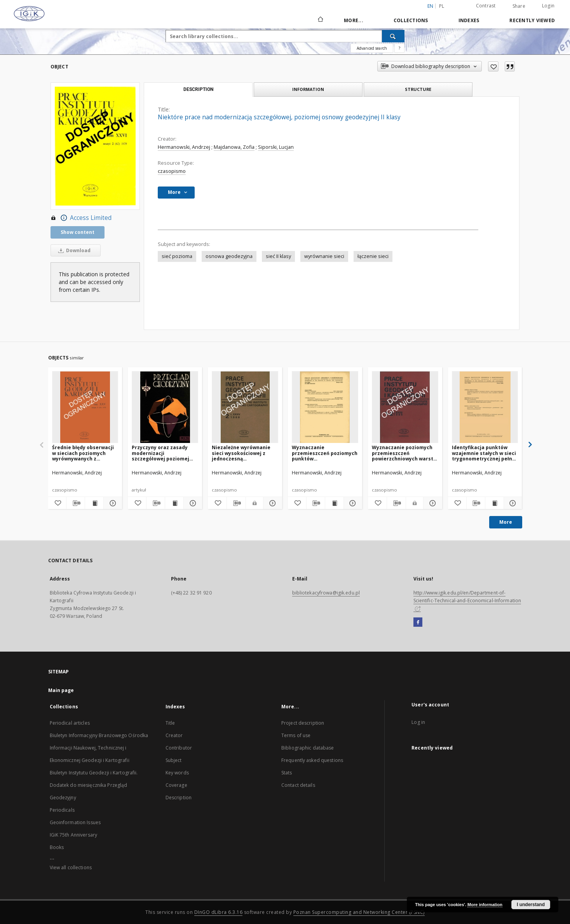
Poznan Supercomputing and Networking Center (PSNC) (359, 912)
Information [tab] (308, 89)
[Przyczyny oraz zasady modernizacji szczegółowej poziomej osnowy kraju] (165, 407)
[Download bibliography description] (76, 503)
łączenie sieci (373, 256)
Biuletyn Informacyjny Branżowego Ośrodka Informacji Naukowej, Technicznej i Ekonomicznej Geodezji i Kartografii (99, 748)
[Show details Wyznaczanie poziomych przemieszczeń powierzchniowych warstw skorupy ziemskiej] (432, 503)
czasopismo (172, 171)
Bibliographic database (308, 748)
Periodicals (62, 810)
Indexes (469, 20)
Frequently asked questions (312, 760)
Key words (177, 773)
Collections (411, 20)
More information (485, 905)
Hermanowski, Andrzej (184, 147)
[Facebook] (418, 622)
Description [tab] (198, 89)
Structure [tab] (418, 89)
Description (179, 798)
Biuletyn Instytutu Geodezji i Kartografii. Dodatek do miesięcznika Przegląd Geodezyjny (94, 785)
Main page (61, 690)
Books (57, 847)
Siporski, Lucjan (276, 147)
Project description (303, 723)
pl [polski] (442, 6)
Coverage (176, 785)
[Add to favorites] (493, 66)
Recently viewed (532, 20)
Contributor (179, 748)
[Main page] (320, 20)
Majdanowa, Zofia (234, 147)
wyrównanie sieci (324, 256)
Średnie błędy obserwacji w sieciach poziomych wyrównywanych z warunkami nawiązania (83, 453)
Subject (174, 760)
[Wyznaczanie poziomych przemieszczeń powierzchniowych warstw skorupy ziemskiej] (405, 407)
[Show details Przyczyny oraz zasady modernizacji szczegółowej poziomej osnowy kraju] (192, 503)
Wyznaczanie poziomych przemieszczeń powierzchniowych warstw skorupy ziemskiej (404, 453)
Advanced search (372, 48)
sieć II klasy (278, 256)
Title (170, 723)
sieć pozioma (177, 256)
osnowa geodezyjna (229, 256)
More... (354, 20)
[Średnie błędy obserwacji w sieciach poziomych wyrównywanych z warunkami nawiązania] (85, 407)
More (506, 522)
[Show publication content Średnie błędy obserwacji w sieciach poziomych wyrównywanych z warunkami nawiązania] (94, 503)
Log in (418, 722)
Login (548, 6)
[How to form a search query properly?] (399, 48)
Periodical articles (70, 723)
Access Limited (81, 218)
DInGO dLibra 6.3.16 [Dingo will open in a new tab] (219, 912)
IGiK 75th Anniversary (74, 835)
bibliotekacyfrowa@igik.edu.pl (326, 593)
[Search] (393, 36)
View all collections (71, 867)
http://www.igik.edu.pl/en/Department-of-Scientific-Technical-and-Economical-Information (467, 600)
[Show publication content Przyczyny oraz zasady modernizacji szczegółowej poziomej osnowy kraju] (174, 503)
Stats (287, 773)
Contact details (298, 785)
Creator (174, 735)
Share (519, 6)
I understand (531, 905)
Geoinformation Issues (75, 822)
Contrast (486, 6)
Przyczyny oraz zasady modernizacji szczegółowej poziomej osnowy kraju (160, 453)
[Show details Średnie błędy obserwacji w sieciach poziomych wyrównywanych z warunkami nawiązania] (112, 503)
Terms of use (296, 735)
